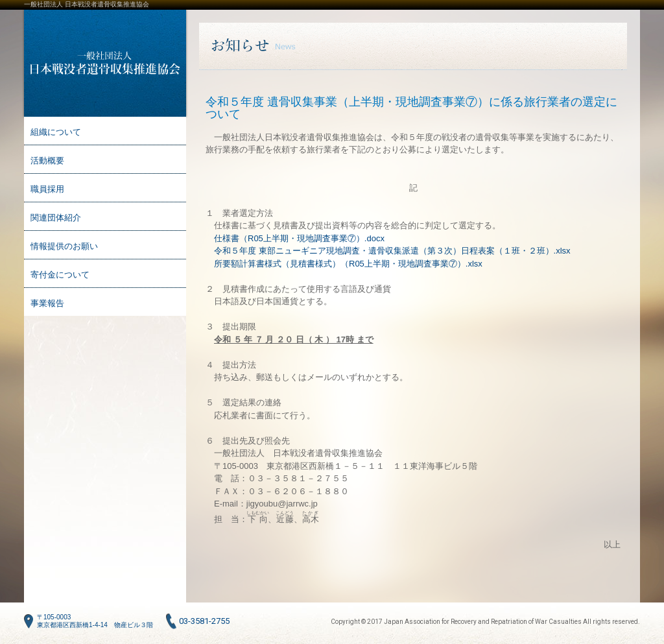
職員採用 (47, 189)
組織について (56, 132)
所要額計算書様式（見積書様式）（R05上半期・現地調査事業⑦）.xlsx (348, 264)
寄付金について (60, 275)
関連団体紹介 (56, 218)
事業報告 (47, 303)
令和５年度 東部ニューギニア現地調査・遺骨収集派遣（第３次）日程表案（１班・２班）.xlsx (392, 251)
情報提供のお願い (64, 246)
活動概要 (47, 161)
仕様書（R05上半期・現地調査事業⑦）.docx (299, 238)
